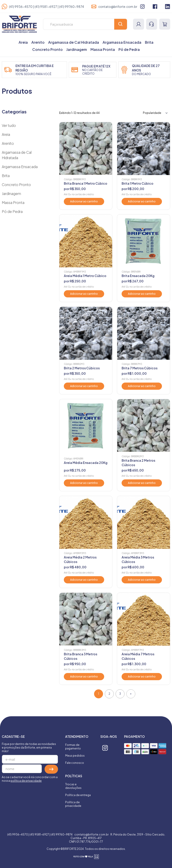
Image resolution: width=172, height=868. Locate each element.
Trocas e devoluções (73, 786)
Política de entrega (78, 795)
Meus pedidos (75, 756)
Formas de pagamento (73, 747)
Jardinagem (77, 49)
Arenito (38, 42)
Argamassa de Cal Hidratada (74, 42)
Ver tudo (9, 125)
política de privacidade (26, 781)
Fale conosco (75, 763)
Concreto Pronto (47, 49)
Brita (149, 42)
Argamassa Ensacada (122, 42)
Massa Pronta (103, 49)
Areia (23, 42)
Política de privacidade (73, 804)
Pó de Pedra (129, 49)
